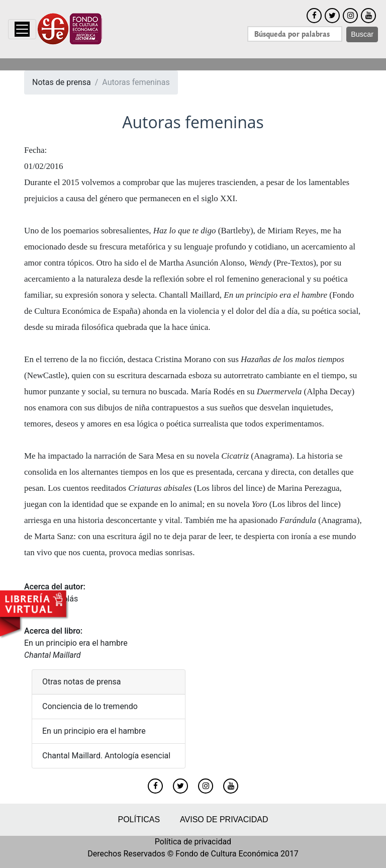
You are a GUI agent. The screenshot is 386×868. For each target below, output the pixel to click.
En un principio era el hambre (76, 643)
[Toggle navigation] (22, 29)
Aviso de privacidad (224, 819)
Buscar (362, 34)
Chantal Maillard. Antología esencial (106, 756)
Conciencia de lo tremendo (90, 706)
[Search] (295, 34)
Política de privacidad (193, 842)
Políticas (139, 819)
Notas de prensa (62, 82)
